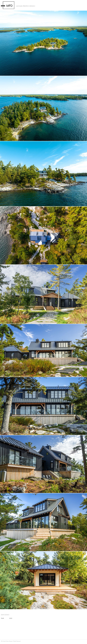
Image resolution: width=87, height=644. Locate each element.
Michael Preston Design (26, 6)
